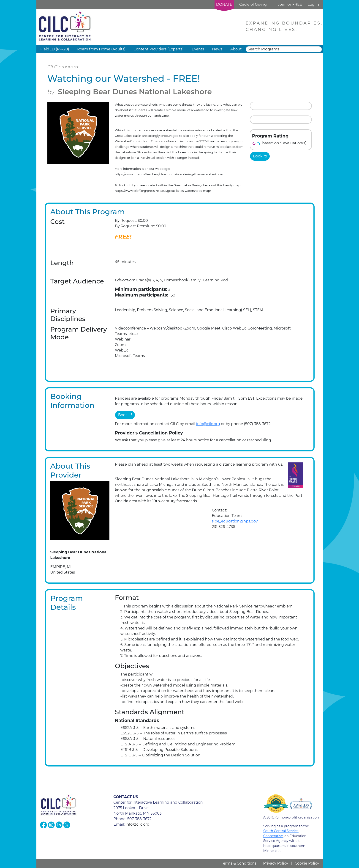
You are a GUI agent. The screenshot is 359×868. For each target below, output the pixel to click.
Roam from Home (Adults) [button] (101, 49)
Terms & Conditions (239, 863)
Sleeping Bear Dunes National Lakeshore (135, 92)
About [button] (236, 49)
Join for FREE (290, 4)
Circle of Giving (253, 4)
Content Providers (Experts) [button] (159, 49)
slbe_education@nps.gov (235, 521)
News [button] (217, 49)
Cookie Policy (307, 863)
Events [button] (198, 49)
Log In (313, 4)
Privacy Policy (276, 863)
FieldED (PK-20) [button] (55, 49)
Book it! (260, 156)
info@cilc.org (208, 424)
